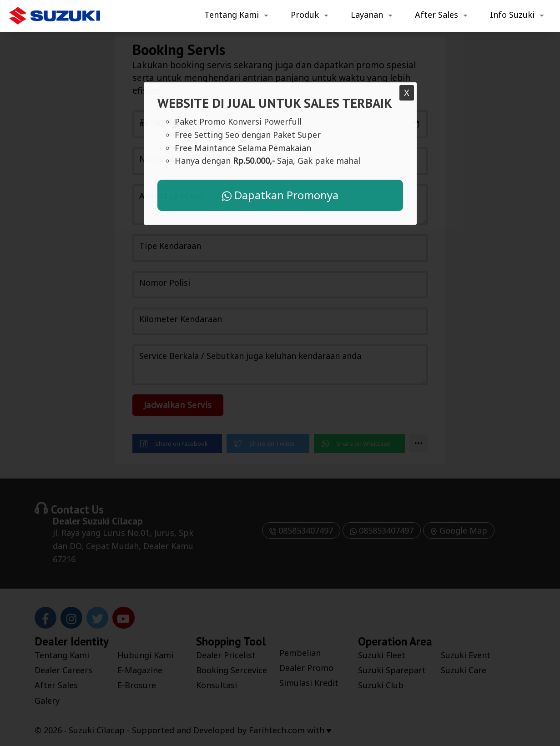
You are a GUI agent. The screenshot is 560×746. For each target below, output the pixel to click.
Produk (305, 15)
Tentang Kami (232, 15)
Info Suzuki (512, 15)
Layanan (367, 15)
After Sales (436, 15)
